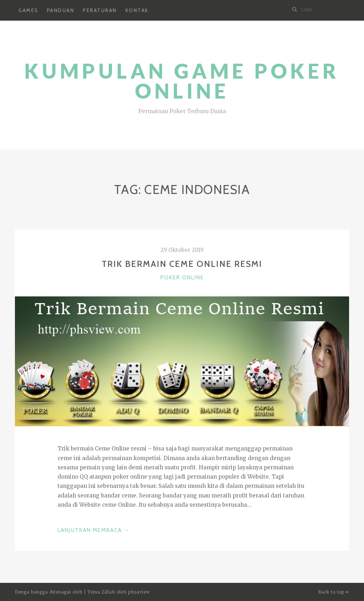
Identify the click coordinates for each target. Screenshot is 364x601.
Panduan (61, 10)
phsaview (139, 592)
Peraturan (100, 10)
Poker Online (182, 278)
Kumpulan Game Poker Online (182, 81)
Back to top (334, 592)
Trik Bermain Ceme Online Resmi (182, 264)
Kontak (137, 10)
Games (28, 10)
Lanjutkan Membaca (94, 530)
